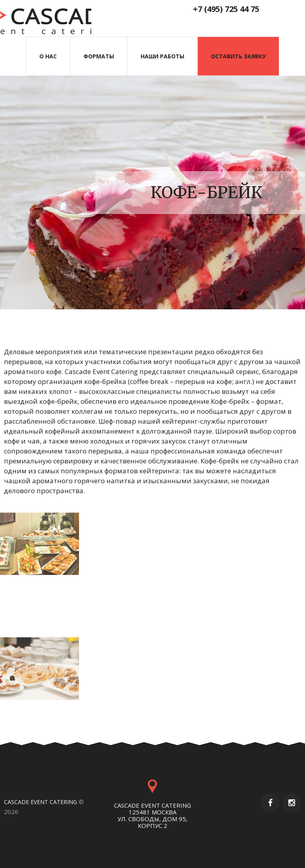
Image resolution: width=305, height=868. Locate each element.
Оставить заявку (238, 56)
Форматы (99, 56)
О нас (48, 56)
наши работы (162, 56)
